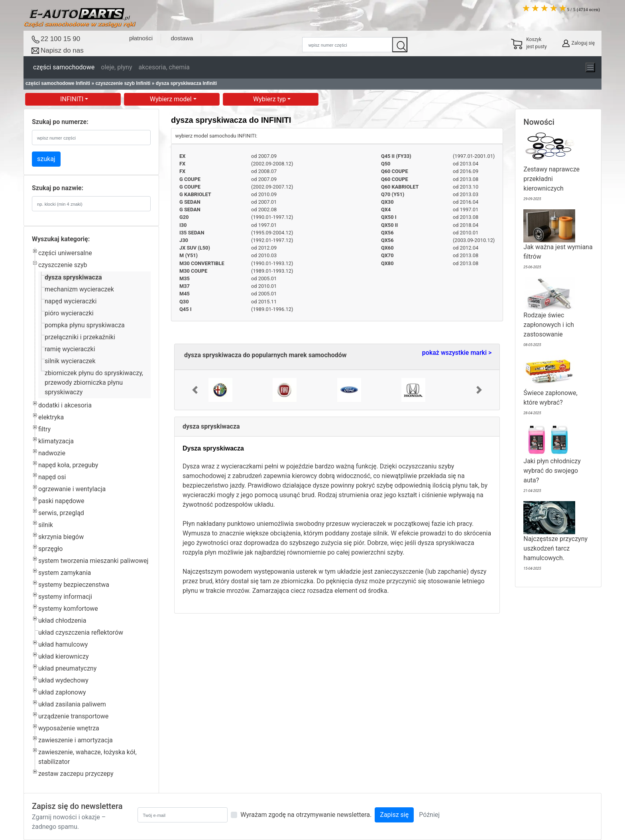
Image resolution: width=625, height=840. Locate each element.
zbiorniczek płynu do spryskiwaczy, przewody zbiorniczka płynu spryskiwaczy (94, 383)
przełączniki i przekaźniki (80, 337)
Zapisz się (394, 815)
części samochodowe (64, 67)
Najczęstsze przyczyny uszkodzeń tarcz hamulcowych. (555, 537)
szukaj (46, 159)
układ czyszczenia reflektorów (81, 632)
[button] (195, 390)
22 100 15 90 (60, 39)
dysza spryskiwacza (73, 277)
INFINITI (73, 99)
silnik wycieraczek (70, 361)
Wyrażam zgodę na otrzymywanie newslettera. (306, 815)
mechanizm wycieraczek (79, 289)
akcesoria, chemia (164, 67)
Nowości (539, 122)
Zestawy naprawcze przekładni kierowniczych (551, 168)
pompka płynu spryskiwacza (85, 325)
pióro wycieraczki (69, 313)
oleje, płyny (116, 67)
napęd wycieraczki (71, 301)
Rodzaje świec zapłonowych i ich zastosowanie (549, 314)
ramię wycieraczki (70, 349)
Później (429, 815)
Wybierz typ (270, 99)
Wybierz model (172, 99)
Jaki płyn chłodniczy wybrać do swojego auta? (552, 459)
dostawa (182, 38)
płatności (141, 38)
